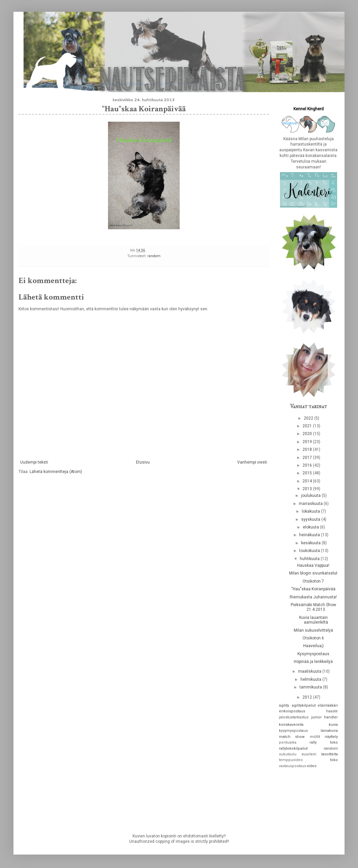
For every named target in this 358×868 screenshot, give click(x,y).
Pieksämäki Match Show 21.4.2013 (313, 607)
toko (334, 760)
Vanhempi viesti (252, 462)
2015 (308, 473)
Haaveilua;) (313, 646)
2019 (308, 442)
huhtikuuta (310, 559)
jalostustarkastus (294, 717)
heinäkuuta (310, 535)
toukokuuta (310, 551)
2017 (308, 458)
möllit (315, 737)
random (154, 256)
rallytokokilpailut (293, 748)
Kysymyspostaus (313, 654)
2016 (308, 465)
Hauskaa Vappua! (313, 565)
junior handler (325, 717)
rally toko (324, 742)
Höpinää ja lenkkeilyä (313, 662)
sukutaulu (288, 754)
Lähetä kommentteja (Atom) (56, 472)
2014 (308, 481)
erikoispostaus (292, 711)
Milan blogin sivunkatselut (313, 573)
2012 (308, 697)
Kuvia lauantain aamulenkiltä (314, 620)
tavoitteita (330, 754)
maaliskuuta (310, 671)
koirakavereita (291, 725)
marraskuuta (311, 504)
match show (292, 737)
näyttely (331, 737)
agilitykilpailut (304, 705)
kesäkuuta (311, 543)
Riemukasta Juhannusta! (313, 597)
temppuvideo (291, 760)
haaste (332, 711)
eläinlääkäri (328, 705)
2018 (308, 449)
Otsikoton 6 (313, 638)
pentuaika (288, 742)
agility (284, 705)
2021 (308, 426)
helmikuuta (311, 679)
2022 (309, 418)
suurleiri (309, 754)
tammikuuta (311, 687)
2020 (308, 434)
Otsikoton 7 (313, 581)
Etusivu (143, 462)
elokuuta (311, 527)
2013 (308, 489)
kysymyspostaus (293, 731)
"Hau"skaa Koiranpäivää (313, 589)
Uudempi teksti (34, 462)
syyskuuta (311, 519)
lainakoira (329, 731)
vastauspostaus (293, 766)
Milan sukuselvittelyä (313, 630)
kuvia (333, 725)
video (312, 766)
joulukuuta (311, 496)
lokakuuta (311, 511)
